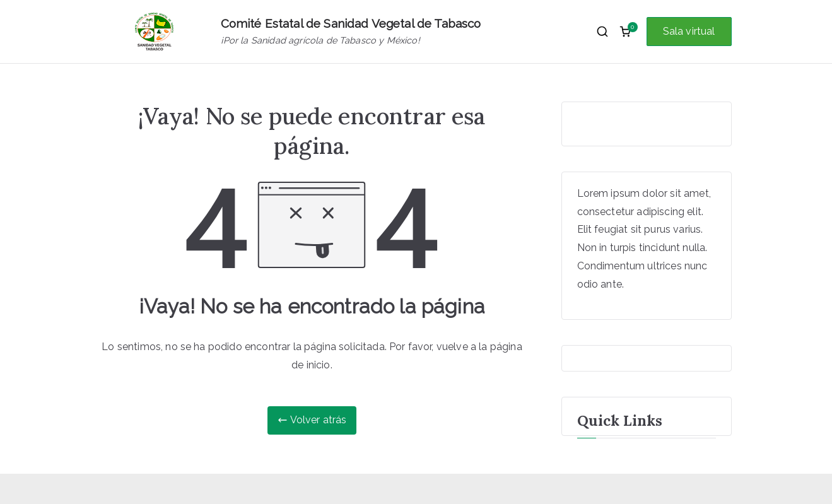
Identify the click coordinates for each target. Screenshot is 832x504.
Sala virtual (689, 31)
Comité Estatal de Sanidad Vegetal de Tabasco (351, 23)
